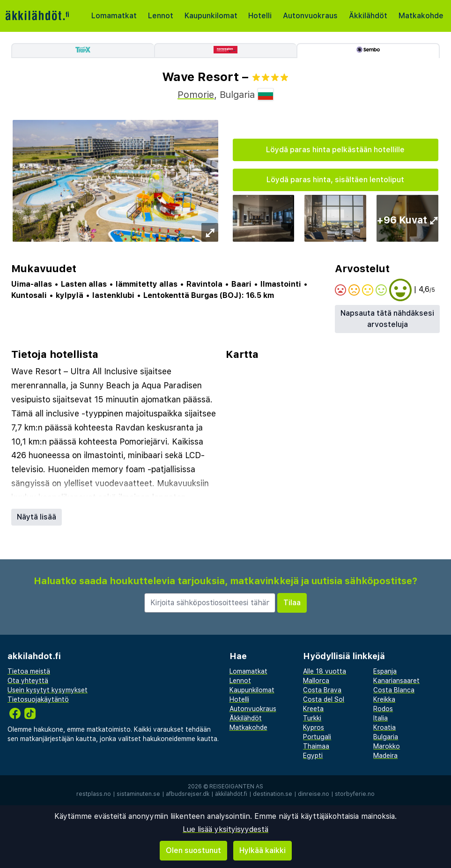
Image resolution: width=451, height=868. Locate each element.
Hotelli (260, 16)
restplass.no (94, 794)
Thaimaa (316, 746)
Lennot (161, 16)
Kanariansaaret (396, 681)
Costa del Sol (324, 699)
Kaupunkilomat (211, 16)
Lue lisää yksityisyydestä (225, 829)
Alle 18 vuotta (325, 671)
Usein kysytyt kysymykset (48, 690)
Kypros (314, 727)
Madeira (385, 756)
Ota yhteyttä (28, 681)
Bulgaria (386, 737)
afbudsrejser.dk (188, 794)
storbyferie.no (355, 794)
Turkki (312, 718)
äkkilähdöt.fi (231, 794)
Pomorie (196, 95)
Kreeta (313, 709)
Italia (381, 718)
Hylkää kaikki (262, 850)
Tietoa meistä (29, 671)
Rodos (383, 709)
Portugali (317, 737)
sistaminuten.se (138, 794)
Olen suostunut (193, 850)
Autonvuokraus (310, 16)
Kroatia (384, 727)
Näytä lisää (37, 517)
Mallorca (316, 681)
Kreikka (384, 699)
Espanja (385, 671)
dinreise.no (314, 794)
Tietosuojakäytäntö (38, 699)
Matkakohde (421, 16)
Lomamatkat (114, 16)
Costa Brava (322, 690)
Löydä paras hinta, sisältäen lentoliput (335, 180)
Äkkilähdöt (368, 16)
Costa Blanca (394, 690)
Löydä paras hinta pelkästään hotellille (335, 150)
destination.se (273, 794)
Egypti (313, 756)
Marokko (387, 746)
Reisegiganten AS (236, 786)
